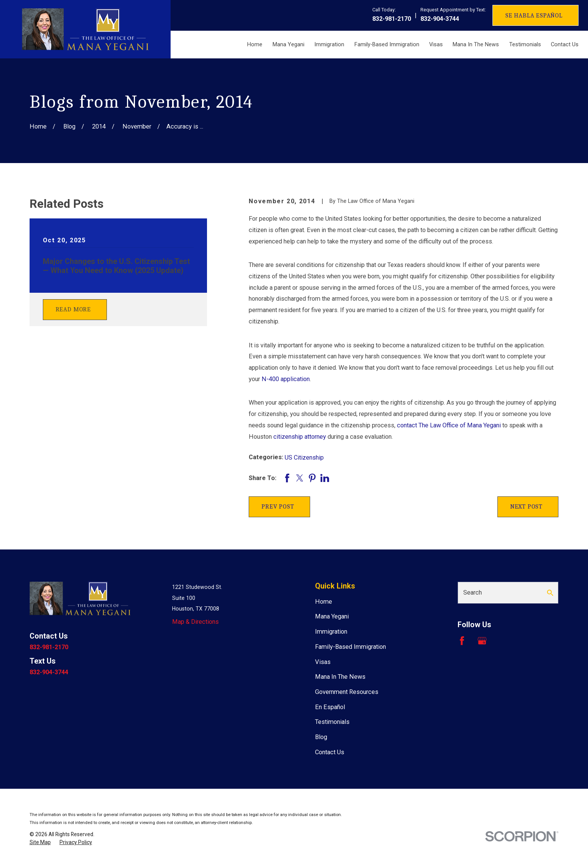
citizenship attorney (300, 437)
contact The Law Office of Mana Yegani (449, 425)
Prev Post (278, 506)
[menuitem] (40, 842)
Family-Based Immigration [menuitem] (387, 45)
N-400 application (286, 379)
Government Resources (347, 692)
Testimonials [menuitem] (525, 45)
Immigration (331, 632)
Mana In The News (340, 677)
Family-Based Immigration (350, 647)
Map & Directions (195, 622)
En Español (330, 707)
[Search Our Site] (550, 593)
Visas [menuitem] (436, 45)
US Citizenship (304, 458)
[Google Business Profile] (482, 641)
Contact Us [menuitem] (565, 45)
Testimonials (332, 722)
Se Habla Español (534, 15)
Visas (323, 662)
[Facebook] (462, 641)
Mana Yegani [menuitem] (289, 45)
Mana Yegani (332, 616)
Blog (321, 737)
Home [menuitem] (255, 45)
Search (473, 593)
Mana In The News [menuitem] (476, 45)
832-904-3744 (440, 19)
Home (324, 602)
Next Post (526, 506)
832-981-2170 (392, 19)
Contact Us (330, 752)
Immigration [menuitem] (329, 45)
